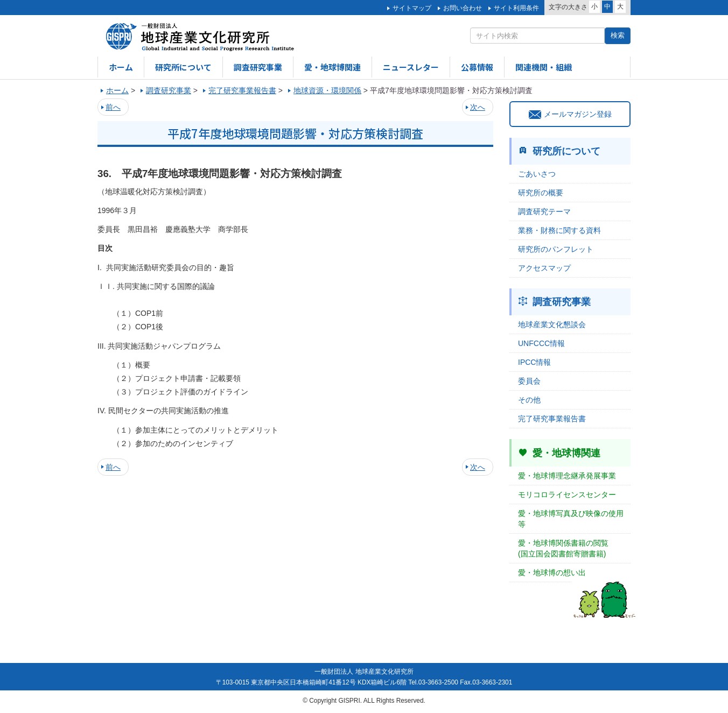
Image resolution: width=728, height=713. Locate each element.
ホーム (121, 67)
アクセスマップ (544, 268)
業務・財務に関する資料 (559, 230)
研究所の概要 (541, 193)
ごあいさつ (537, 174)
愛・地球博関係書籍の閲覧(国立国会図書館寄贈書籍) (563, 548)
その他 (529, 400)
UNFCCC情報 (541, 343)
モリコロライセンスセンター (567, 495)
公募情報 (477, 67)
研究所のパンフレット (556, 249)
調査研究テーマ (544, 211)
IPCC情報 (534, 362)
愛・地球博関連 (332, 67)
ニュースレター (411, 67)
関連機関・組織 (544, 67)
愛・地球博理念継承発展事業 (567, 476)
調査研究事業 (258, 67)
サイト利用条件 (516, 8)
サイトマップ (412, 8)
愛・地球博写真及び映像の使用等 (571, 519)
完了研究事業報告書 (552, 419)
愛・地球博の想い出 (552, 573)
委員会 (529, 381)
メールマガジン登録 (570, 114)
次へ (478, 107)
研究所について (183, 67)
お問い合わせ (463, 8)
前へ (113, 107)
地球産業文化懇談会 (552, 324)
